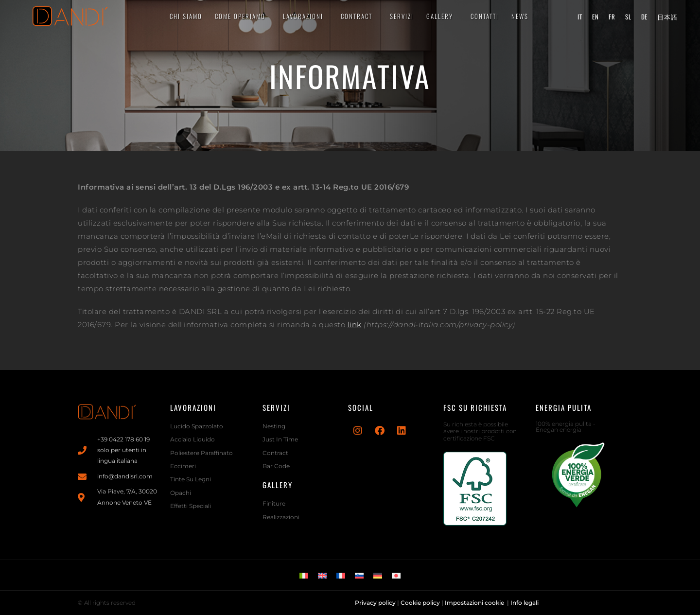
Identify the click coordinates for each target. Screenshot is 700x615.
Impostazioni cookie (475, 603)
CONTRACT (359, 16)
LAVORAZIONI (306, 16)
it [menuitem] (580, 16)
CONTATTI (485, 16)
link (355, 325)
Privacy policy (375, 603)
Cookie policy (420, 603)
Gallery (442, 16)
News (520, 16)
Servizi (402, 16)
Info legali (525, 603)
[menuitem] (580, 17)
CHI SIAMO (186, 16)
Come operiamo (243, 16)
